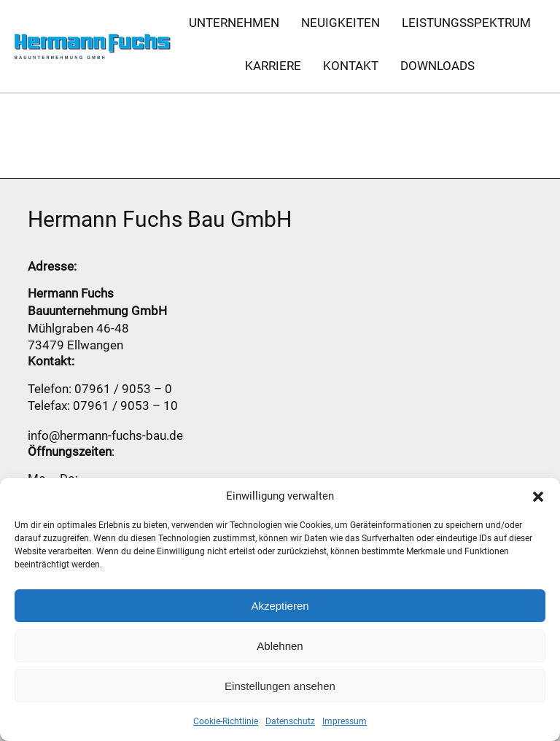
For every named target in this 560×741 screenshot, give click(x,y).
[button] (538, 497)
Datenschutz (290, 721)
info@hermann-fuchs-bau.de (105, 435)
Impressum (345, 721)
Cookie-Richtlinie (226, 721)
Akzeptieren (280, 606)
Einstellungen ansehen (280, 686)
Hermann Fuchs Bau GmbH (160, 219)
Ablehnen (280, 646)
